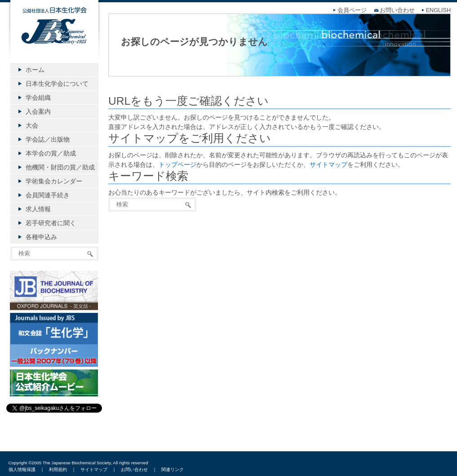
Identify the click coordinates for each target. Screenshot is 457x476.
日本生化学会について (57, 84)
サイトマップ (328, 165)
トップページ (177, 165)
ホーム (35, 70)
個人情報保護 (22, 469)
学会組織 (38, 98)
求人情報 (38, 209)
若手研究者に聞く (51, 223)
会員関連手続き (48, 195)
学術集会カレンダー (54, 181)
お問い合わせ (397, 10)
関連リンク (173, 469)
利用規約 (58, 469)
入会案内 (38, 111)
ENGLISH (438, 10)
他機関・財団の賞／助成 (60, 167)
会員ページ (352, 10)
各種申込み (41, 237)
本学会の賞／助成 (51, 153)
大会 (32, 125)
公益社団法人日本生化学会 (54, 37)
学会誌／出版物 (48, 139)
